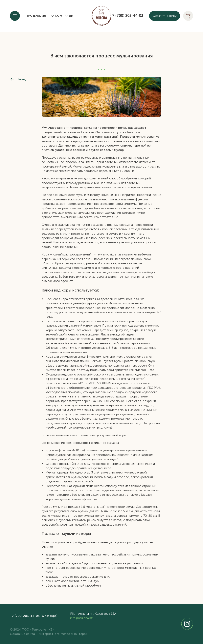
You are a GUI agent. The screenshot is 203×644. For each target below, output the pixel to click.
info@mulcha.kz (81, 618)
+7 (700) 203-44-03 (126, 16)
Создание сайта (22, 634)
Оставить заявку (165, 16)
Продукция (36, 16)
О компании (62, 16)
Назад (18, 79)
